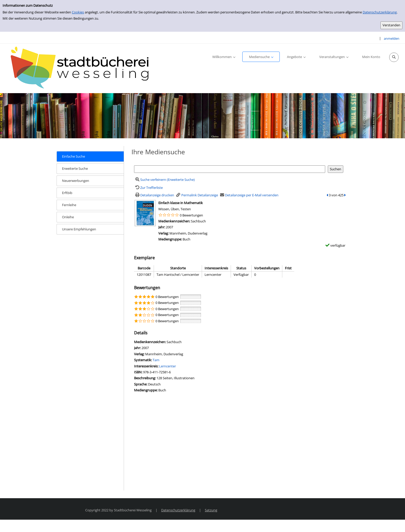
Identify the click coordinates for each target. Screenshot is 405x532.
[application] (224, 57)
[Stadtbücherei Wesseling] (83, 68)
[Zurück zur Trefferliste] (148, 188)
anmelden (392, 38)
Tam (156, 360)
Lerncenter (168, 366)
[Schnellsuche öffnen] (394, 57)
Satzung (211, 510)
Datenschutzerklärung (380, 12)
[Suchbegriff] (230, 169)
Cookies (78, 12)
